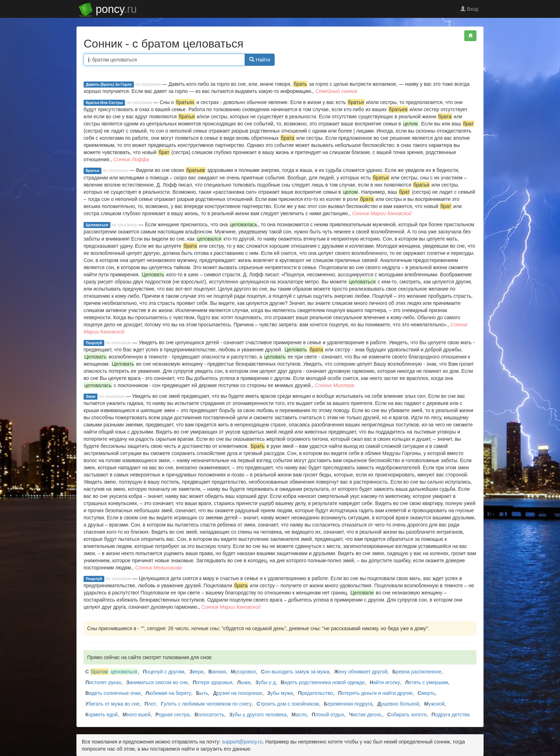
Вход (469, 9)
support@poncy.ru (242, 742)
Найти (260, 60)
